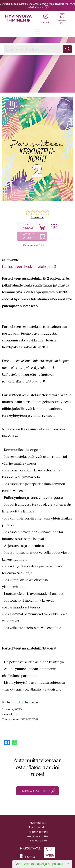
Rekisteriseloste (38, 832)
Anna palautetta (37, 836)
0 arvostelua (37, 217)
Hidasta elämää (28, 702)
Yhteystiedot (37, 823)
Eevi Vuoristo (10, 260)
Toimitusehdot (37, 827)
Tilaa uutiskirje (38, 841)
